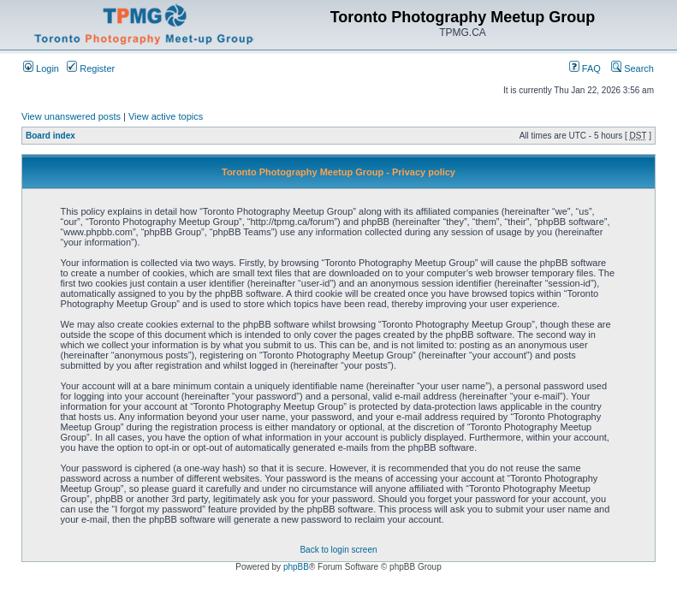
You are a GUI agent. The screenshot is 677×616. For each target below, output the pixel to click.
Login (41, 68)
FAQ (585, 68)
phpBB (296, 567)
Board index (50, 136)
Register (91, 68)
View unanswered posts (71, 116)
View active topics (166, 116)
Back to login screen (338, 550)
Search (632, 68)
